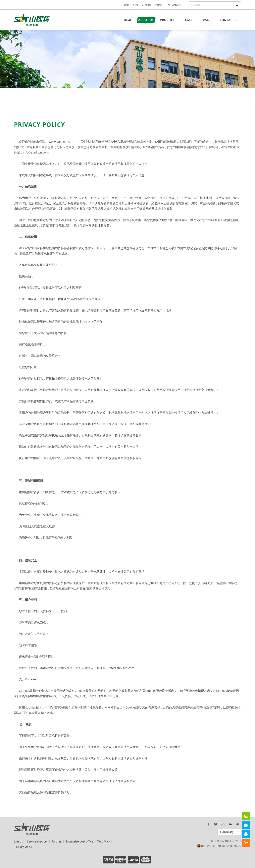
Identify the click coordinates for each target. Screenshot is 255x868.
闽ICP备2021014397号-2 (226, 841)
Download (147, 5)
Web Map (103, 841)
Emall (127, 5)
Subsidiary (227, 832)
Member (159, 5)
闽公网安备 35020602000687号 (221, 846)
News (136, 5)
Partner (56, 841)
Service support (37, 841)
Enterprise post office (79, 841)
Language (177, 5)
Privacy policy (23, 847)
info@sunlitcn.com (36, 152)
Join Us (18, 841)
